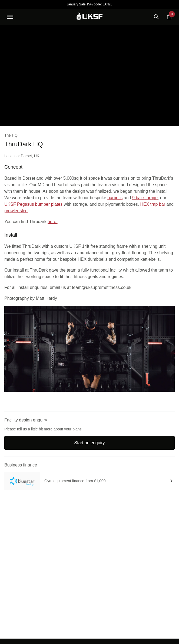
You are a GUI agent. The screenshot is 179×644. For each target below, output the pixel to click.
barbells (115, 198)
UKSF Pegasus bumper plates (33, 204)
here (52, 222)
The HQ (11, 135)
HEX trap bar (153, 204)
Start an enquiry (90, 443)
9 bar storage (145, 198)
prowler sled (16, 211)
